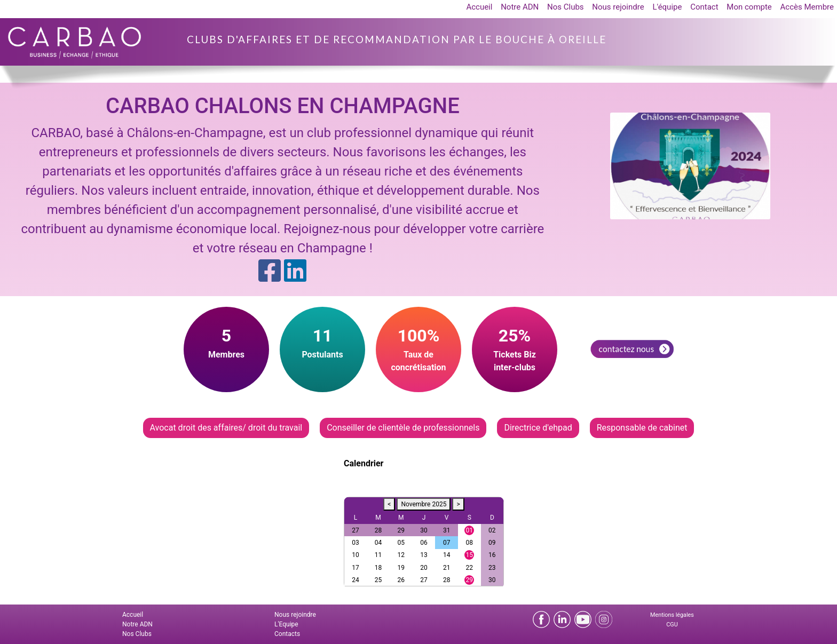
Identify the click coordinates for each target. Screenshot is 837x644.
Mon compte (749, 7)
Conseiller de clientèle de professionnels (403, 428)
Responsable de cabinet (642, 428)
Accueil (479, 7)
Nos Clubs (566, 7)
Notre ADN (520, 7)
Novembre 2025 (424, 504)
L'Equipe (286, 624)
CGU (672, 625)
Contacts (287, 634)
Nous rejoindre (618, 7)
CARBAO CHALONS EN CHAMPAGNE (283, 106)
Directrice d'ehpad (538, 428)
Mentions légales (672, 615)
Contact (704, 7)
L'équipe (667, 7)
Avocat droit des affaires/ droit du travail (226, 428)
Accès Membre (807, 7)
